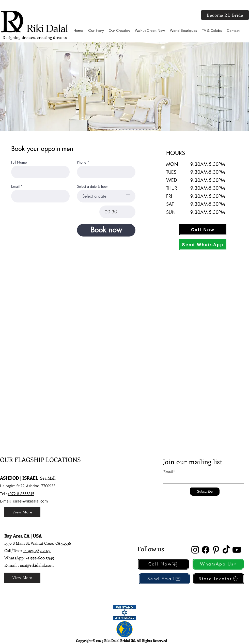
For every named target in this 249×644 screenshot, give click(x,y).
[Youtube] (237, 550)
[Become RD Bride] (225, 15)
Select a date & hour (92, 186)
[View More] (22, 512)
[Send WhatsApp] (203, 245)
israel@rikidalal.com (30, 501)
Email (15, 186)
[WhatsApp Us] (218, 564)
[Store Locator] (219, 579)
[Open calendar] (128, 196)
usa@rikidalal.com (37, 565)
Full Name (19, 162)
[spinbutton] (117, 212)
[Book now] (106, 230)
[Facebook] (206, 550)
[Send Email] (164, 579)
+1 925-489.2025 (37, 550)
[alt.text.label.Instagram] (195, 550)
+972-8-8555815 (21, 494)
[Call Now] (203, 230)
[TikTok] (226, 550)
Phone (82, 162)
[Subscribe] (205, 492)
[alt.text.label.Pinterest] (216, 550)
